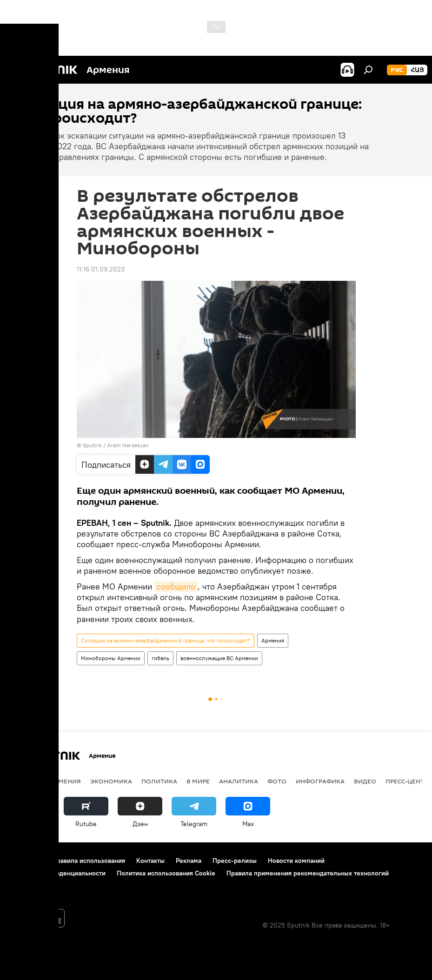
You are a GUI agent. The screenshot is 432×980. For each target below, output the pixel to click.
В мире (198, 781)
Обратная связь (33, 886)
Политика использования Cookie (166, 873)
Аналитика (239, 781)
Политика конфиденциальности (58, 873)
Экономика (111, 781)
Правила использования (89, 861)
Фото (277, 781)
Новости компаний (296, 861)
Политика (159, 781)
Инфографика (320, 781)
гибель (160, 658)
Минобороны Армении (111, 658)
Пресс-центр (407, 781)
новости (25, 781)
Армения (273, 640)
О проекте (25, 861)
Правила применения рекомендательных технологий (308, 873)
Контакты (150, 861)
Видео (365, 781)
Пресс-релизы (235, 861)
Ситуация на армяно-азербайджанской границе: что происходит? (166, 640)
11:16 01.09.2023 (101, 269)
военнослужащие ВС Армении (219, 658)
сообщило (176, 586)
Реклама (189, 861)
